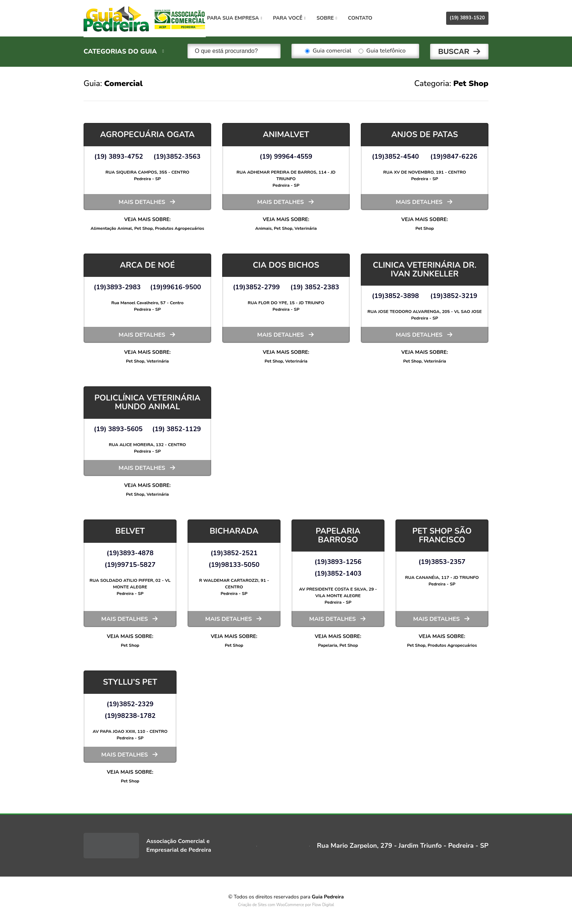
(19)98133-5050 (234, 564)
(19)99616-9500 (176, 286)
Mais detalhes (142, 201)
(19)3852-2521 (234, 552)
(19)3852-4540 (396, 155)
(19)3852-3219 (454, 295)
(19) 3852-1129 (177, 428)
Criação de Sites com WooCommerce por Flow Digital (286, 904)
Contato (368, 18)
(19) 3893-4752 (119, 155)
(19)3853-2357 (442, 561)
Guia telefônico (382, 51)
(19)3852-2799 (256, 286)
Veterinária (306, 227)
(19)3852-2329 (130, 703)
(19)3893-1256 (338, 561)
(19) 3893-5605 (118, 428)
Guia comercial (328, 51)
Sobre (335, 18)
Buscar (454, 51)
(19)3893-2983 (117, 286)
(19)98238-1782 (130, 715)
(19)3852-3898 (396, 295)
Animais (264, 227)
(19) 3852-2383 (315, 286)
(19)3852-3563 (177, 155)
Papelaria (328, 644)
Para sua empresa (242, 18)
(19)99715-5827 (130, 564)
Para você (297, 18)
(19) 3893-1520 (467, 18)
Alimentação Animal (111, 227)
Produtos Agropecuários (180, 227)
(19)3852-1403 (338, 572)
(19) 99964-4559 (286, 155)
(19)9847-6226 (454, 155)
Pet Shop (143, 227)
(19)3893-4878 (130, 552)
